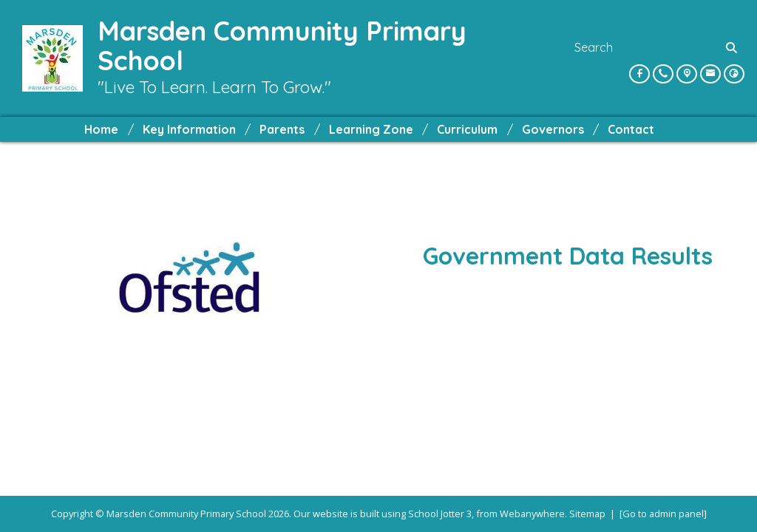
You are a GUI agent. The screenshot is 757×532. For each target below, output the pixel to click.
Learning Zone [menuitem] (371, 129)
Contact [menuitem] (631, 129)
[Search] (733, 47)
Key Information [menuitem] (189, 129)
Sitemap (587, 514)
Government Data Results (568, 256)
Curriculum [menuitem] (467, 129)
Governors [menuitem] (553, 129)
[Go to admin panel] (663, 514)
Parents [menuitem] (282, 129)
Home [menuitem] (101, 129)
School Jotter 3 (440, 514)
